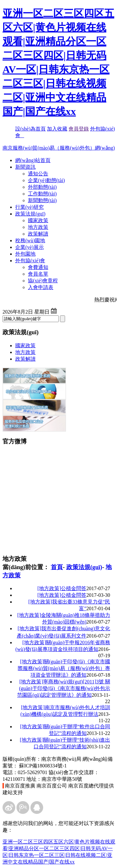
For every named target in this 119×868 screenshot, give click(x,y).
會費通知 (38, 267)
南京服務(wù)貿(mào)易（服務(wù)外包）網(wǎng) (59, 148)
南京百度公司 (52, 786)
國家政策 (38, 220)
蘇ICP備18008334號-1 (43, 766)
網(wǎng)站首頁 (33, 160)
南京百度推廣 (20, 786)
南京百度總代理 (86, 786)
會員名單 (38, 274)
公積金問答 (62, 588)
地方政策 (38, 227)
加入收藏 (57, 129)
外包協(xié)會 (30, 261)
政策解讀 (38, 234)
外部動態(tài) (42, 187)
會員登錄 (79, 129)
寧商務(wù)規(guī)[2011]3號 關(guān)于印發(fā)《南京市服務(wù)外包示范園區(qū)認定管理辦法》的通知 (64, 688)
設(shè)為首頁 (30, 129)
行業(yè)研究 (30, 207)
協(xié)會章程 (43, 281)
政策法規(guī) (30, 214)
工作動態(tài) (42, 194)
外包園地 (25, 254)
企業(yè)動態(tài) (46, 180)
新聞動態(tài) (42, 200)
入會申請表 (41, 287)
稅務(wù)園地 (30, 240)
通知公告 (38, 174)
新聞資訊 (25, 167)
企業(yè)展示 (30, 247)
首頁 (57, 567)
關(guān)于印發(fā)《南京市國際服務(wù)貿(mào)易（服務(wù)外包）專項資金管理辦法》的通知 (64, 668)
